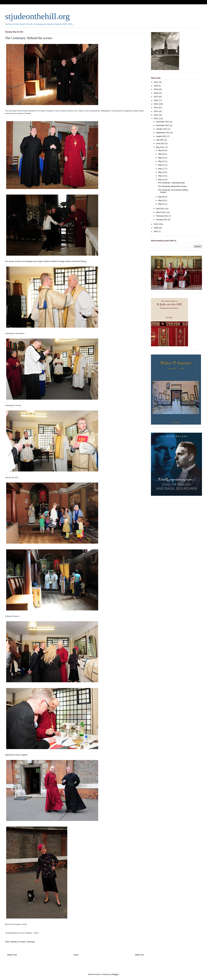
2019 (156, 89)
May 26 (162, 158)
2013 (156, 111)
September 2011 (163, 133)
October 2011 (162, 129)
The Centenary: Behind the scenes (172, 186)
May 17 (162, 169)
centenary (31, 942)
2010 (156, 224)
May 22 (162, 161)
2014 (156, 108)
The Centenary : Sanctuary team (171, 183)
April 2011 (161, 209)
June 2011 (161, 143)
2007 (156, 231)
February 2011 (162, 216)
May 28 (162, 154)
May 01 (162, 204)
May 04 (162, 200)
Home (76, 955)
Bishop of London (18, 942)
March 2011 (161, 212)
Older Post (139, 955)
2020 (156, 86)
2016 (156, 100)
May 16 (162, 172)
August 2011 (162, 136)
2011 (156, 118)
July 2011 (160, 140)
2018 (156, 93)
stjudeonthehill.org (37, 16)
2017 (156, 97)
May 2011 (160, 147)
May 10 (162, 180)
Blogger (115, 974)
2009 (156, 228)
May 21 (162, 165)
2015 (156, 104)
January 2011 (162, 219)
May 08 (162, 197)
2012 (156, 115)
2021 (156, 82)
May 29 (162, 150)
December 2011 (163, 122)
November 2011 (163, 125)
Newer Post (12, 955)
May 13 (162, 176)
